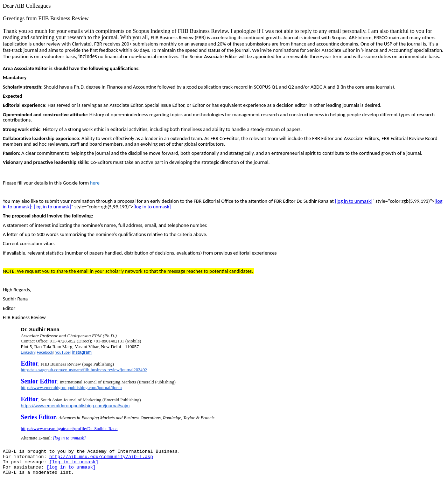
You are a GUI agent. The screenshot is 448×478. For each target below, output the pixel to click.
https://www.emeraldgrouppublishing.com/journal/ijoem (71, 388)
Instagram (82, 352)
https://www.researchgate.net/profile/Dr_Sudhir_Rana (69, 429)
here (95, 183)
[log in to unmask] (354, 201)
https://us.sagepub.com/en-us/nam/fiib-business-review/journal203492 (84, 370)
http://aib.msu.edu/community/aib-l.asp (101, 457)
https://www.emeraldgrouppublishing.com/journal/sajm (75, 406)
